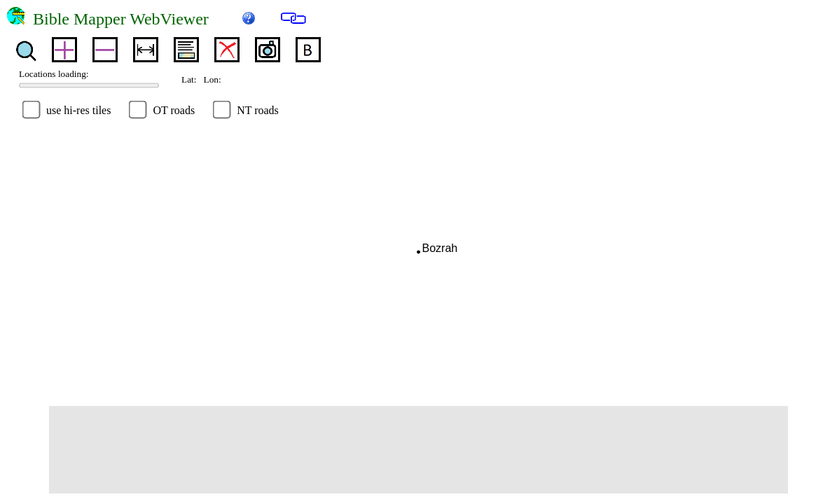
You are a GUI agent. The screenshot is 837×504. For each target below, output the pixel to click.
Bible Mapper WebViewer (133, 19)
